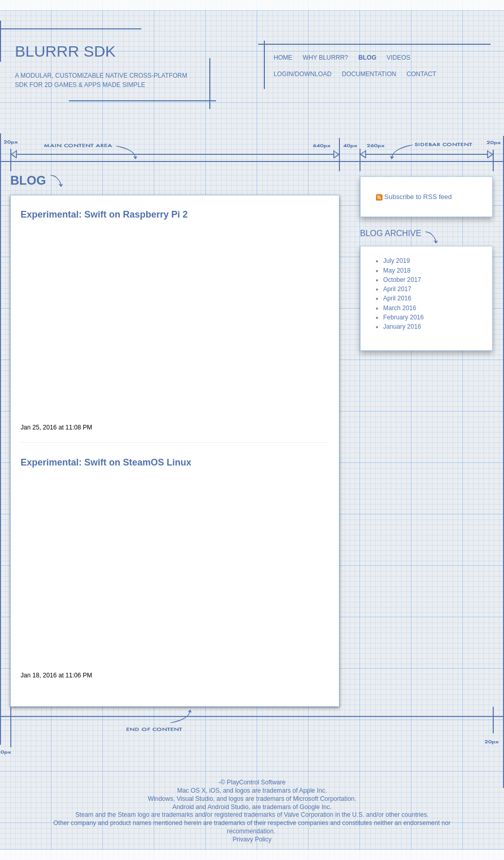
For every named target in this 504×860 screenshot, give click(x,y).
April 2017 (397, 289)
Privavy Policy (252, 839)
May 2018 (397, 271)
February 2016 (403, 317)
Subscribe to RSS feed (418, 197)
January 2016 (402, 327)
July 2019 (397, 261)
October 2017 (402, 280)
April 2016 (397, 298)
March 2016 (400, 308)
